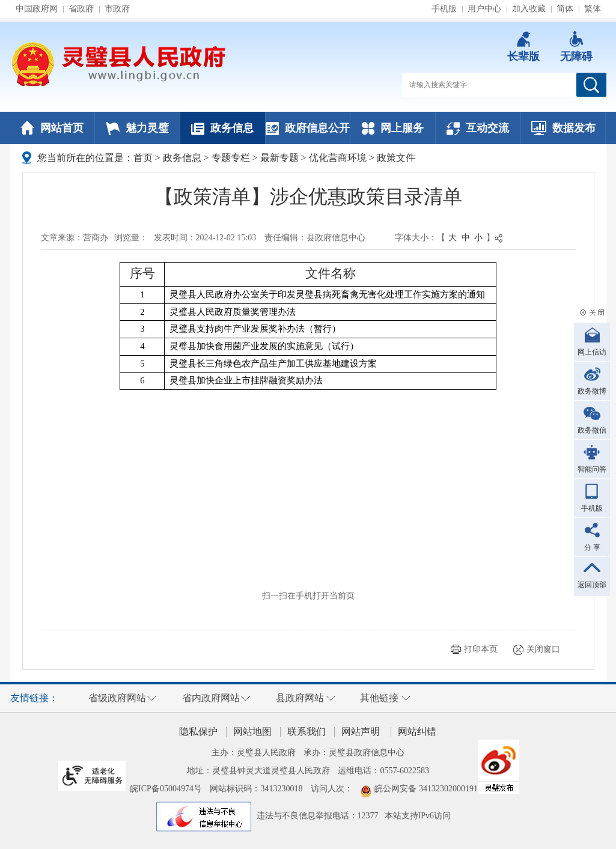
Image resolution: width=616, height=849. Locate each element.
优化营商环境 (338, 158)
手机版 (444, 9)
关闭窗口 (543, 649)
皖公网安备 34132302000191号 (430, 789)
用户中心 (484, 9)
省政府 (81, 9)
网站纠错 (417, 732)
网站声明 (361, 732)
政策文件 (396, 158)
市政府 (117, 9)
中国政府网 (37, 9)
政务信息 (222, 128)
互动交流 (478, 128)
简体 (565, 9)
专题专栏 (231, 158)
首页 (143, 158)
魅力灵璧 (137, 128)
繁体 (593, 9)
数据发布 (563, 128)
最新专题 (279, 158)
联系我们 (306, 732)
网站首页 (52, 128)
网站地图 (252, 732)
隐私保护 (198, 732)
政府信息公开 (308, 128)
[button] (523, 47)
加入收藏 (529, 9)
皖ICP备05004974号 (166, 789)
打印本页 (481, 649)
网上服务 (393, 128)
